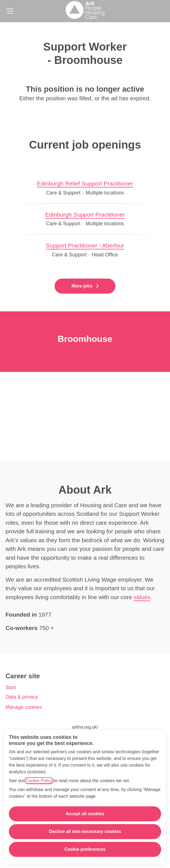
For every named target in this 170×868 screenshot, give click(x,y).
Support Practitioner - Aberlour (85, 246)
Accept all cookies (85, 814)
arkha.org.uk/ (85, 727)
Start (11, 687)
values (142, 597)
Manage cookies (24, 707)
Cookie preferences (85, 849)
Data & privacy (22, 697)
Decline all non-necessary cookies (85, 831)
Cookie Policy (39, 781)
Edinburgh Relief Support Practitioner (85, 184)
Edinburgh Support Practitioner (85, 215)
